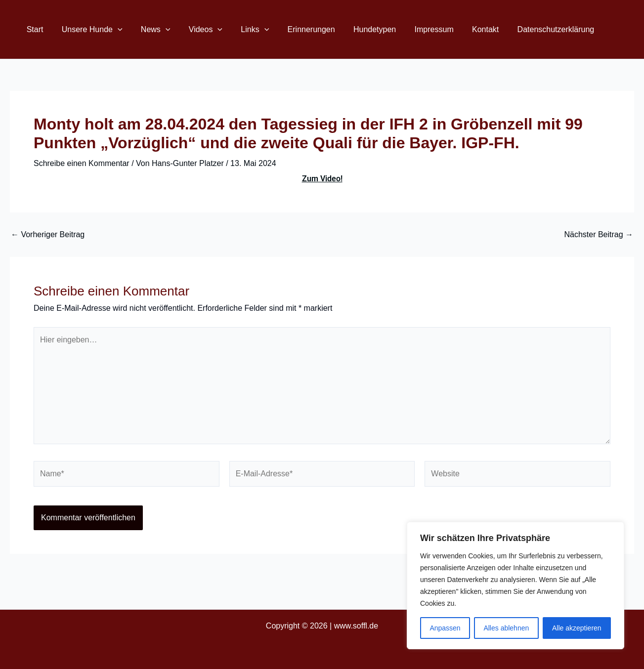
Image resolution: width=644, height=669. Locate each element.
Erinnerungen (297, 29)
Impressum (414, 29)
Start (34, 29)
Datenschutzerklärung (531, 29)
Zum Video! (322, 179)
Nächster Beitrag (599, 235)
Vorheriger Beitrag (48, 235)
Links (243, 29)
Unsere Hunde (88, 29)
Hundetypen (357, 29)
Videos (196, 29)
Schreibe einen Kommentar (82, 163)
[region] (515, 585)
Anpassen (445, 628)
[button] (114, 29)
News (149, 29)
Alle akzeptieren (577, 628)
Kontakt (463, 29)
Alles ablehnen (506, 628)
